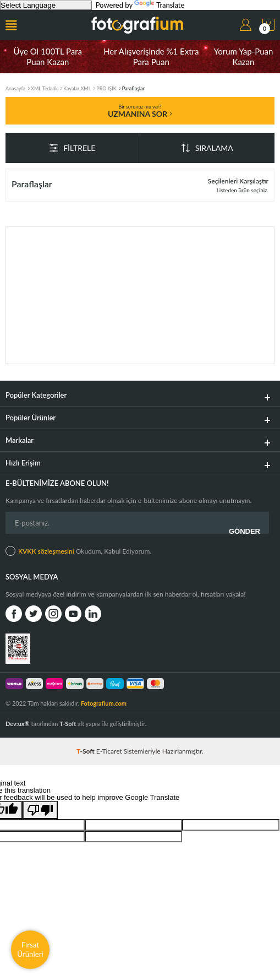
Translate (159, 5)
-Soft (86, 751)
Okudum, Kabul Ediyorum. (78, 551)
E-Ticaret (109, 751)
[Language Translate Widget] (46, 5)
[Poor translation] (40, 810)
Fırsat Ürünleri (30, 949)
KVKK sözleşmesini (46, 551)
